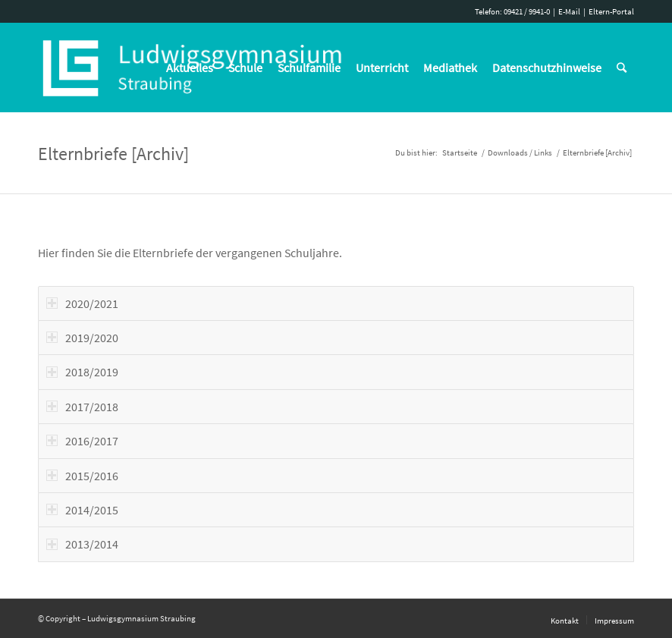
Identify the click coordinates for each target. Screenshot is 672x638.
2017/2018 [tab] (82, 407)
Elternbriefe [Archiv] (113, 154)
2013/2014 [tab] (82, 544)
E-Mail (569, 11)
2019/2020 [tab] (82, 338)
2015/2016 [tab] (82, 476)
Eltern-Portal (611, 11)
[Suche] (622, 68)
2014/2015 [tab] (82, 510)
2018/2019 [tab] (82, 372)
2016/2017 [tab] (82, 441)
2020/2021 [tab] (82, 303)
